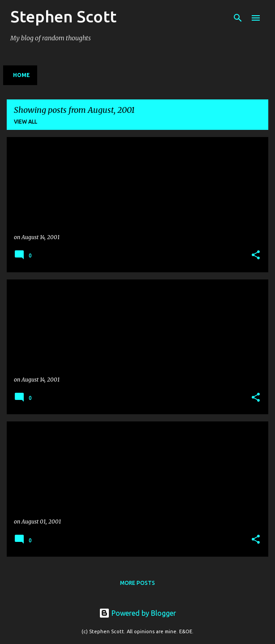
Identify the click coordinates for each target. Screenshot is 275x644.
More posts (137, 583)
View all (26, 122)
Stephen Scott (63, 16)
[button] (256, 255)
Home (21, 75)
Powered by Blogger (137, 613)
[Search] (238, 18)
